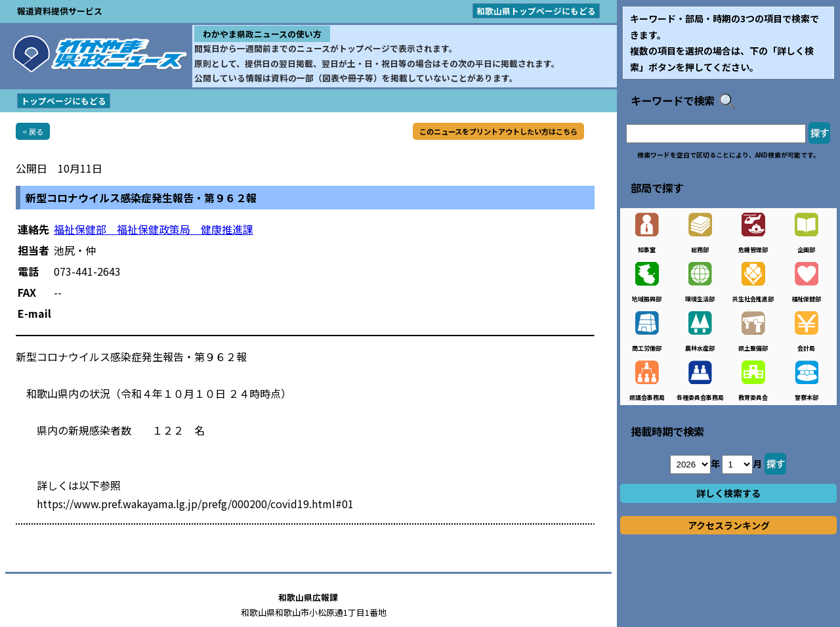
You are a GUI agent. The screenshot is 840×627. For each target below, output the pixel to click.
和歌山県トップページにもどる (536, 11)
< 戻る (33, 131)
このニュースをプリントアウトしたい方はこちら (498, 131)
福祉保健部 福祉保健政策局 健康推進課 (154, 229)
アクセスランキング (729, 525)
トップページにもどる (64, 101)
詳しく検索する (728, 493)
